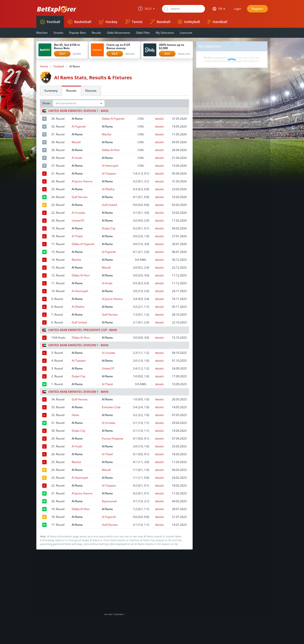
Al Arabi (77, 158)
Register (257, 9)
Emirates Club (111, 407)
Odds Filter (143, 33)
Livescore (186, 33)
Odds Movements (119, 33)
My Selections (165, 33)
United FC (78, 220)
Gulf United (109, 205)
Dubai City (109, 228)
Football (50, 22)
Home (44, 66)
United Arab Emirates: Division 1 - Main (75, 111)
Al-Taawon (109, 173)
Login (237, 9)
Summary (51, 91)
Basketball (79, 22)
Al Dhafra (108, 189)
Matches (42, 33)
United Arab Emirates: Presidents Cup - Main (80, 330)
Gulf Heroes (80, 197)
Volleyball (189, 22)
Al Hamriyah (110, 166)
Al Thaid (77, 236)
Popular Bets (78, 33)
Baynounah (109, 501)
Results (96, 33)
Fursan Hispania (113, 438)
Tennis (134, 22)
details (159, 119)
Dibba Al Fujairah (113, 119)
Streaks (58, 33)
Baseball (160, 22)
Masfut (107, 134)
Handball (217, 22)
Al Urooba (78, 213)
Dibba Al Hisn (111, 150)
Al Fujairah (79, 126)
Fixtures (91, 91)
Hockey (108, 22)
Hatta (75, 415)
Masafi (76, 142)
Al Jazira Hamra (82, 181)
